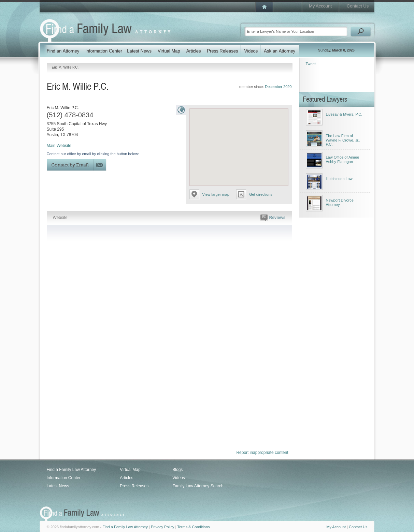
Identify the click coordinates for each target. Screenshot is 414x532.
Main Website (59, 146)
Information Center (64, 478)
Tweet (311, 64)
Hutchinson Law (339, 179)
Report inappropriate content (262, 453)
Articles (126, 478)
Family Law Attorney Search (198, 486)
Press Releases (134, 486)
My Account (320, 6)
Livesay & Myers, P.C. (344, 114)
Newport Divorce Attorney (340, 202)
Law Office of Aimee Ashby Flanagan (343, 159)
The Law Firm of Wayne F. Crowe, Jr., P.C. (343, 140)
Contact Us (358, 6)
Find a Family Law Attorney (72, 470)
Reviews (273, 218)
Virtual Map (130, 470)
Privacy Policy (162, 527)
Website (60, 218)
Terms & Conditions (193, 527)
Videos (179, 478)
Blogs (177, 470)
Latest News (58, 486)
